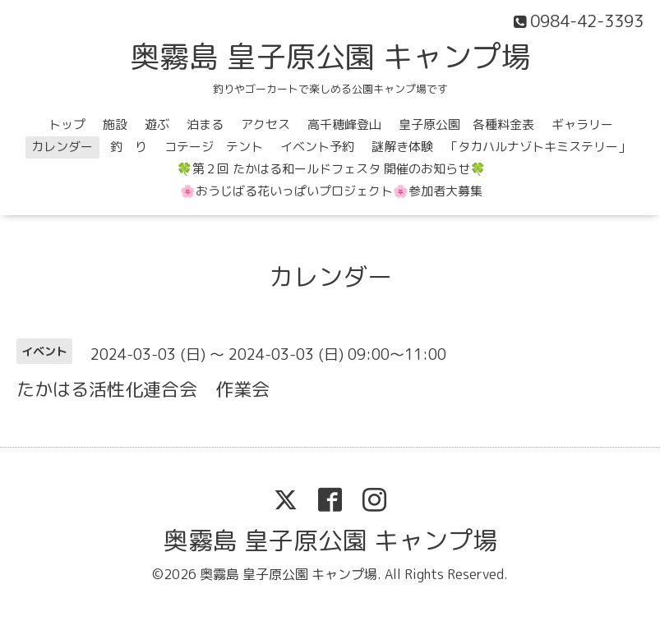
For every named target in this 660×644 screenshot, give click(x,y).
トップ (67, 124)
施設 (115, 124)
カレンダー (62, 147)
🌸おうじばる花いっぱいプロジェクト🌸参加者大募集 (331, 191)
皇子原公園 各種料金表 (466, 124)
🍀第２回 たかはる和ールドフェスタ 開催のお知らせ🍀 (331, 169)
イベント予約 (317, 147)
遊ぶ (157, 124)
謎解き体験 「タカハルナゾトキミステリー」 (501, 147)
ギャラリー (582, 124)
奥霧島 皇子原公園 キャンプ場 (330, 56)
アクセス (265, 124)
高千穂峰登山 (344, 124)
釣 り (129, 147)
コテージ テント (214, 147)
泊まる (205, 124)
